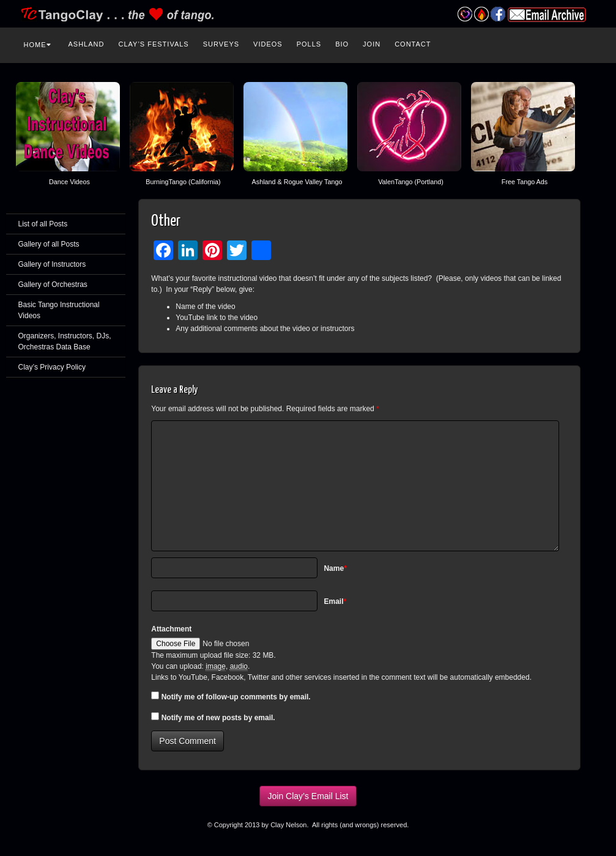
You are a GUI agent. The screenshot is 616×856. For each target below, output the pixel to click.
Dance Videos (69, 182)
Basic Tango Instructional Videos (59, 310)
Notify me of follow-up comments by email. (236, 697)
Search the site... (591, 43)
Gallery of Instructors (52, 264)
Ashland (87, 44)
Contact (413, 44)
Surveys (221, 44)
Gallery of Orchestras (53, 285)
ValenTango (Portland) (411, 182)
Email (335, 601)
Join (372, 44)
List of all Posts (43, 224)
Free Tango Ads (525, 182)
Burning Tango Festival (482, 14)
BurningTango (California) (183, 182)
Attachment (171, 629)
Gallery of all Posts (49, 244)
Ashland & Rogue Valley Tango (297, 182)
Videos (268, 44)
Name (335, 568)
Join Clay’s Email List (308, 796)
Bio (342, 44)
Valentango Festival (465, 14)
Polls (309, 44)
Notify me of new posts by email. (218, 718)
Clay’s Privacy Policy (52, 367)
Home (38, 45)
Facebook (498, 14)
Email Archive (547, 15)
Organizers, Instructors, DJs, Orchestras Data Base (65, 341)
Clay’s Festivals (153, 44)
